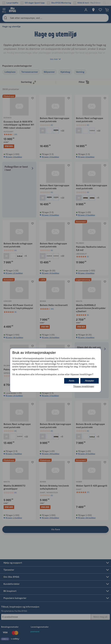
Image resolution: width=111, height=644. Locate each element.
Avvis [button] (72, 381)
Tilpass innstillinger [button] (84, 386)
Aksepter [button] (90, 381)
